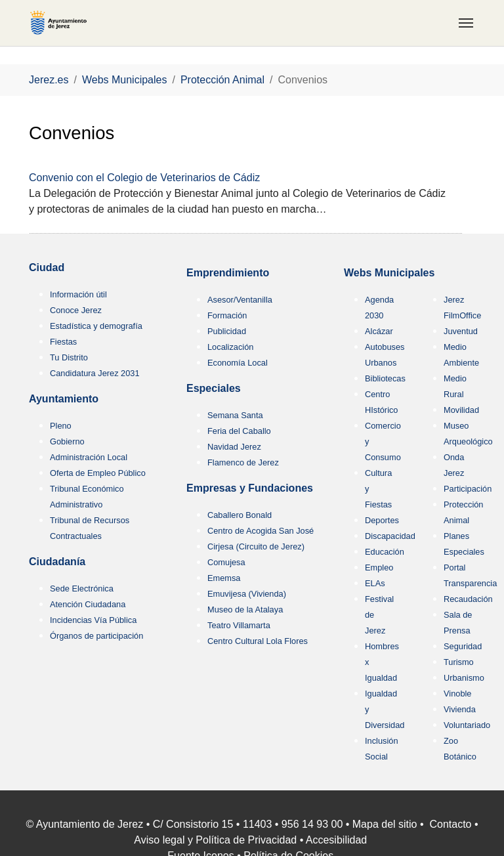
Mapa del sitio (385, 824)
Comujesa (226, 562)
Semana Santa (235, 415)
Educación (385, 552)
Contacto (450, 824)
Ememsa (224, 578)
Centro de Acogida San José (261, 531)
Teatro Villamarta (239, 625)
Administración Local (89, 457)
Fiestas (63, 342)
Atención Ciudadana (88, 604)
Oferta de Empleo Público (98, 473)
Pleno (61, 426)
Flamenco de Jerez (243, 462)
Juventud (461, 331)
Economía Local (238, 363)
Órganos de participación (96, 636)
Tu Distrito (69, 357)
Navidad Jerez (234, 447)
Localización (230, 347)
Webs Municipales (389, 273)
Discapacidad (390, 536)
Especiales (214, 388)
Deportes (382, 520)
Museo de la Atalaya (245, 610)
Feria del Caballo (239, 431)
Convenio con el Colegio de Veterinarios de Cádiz (144, 178)
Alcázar (379, 331)
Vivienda (460, 709)
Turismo (459, 662)
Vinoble (457, 694)
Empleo (379, 567)
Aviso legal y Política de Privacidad (215, 840)
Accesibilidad (336, 840)
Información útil (78, 294)
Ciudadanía (57, 562)
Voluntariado (467, 725)
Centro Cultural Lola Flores (258, 641)
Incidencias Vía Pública (93, 620)
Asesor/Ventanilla (240, 300)
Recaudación (468, 599)
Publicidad (227, 331)
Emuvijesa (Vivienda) (247, 594)
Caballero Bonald (240, 515)
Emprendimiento (228, 273)
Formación (227, 315)
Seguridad (463, 646)
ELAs (375, 583)
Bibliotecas (385, 378)
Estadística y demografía (96, 326)
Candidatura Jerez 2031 (95, 373)
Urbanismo (464, 678)
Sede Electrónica (82, 588)
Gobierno (67, 441)
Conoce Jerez (76, 310)
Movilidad (461, 410)
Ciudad (47, 267)
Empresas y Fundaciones (250, 488)
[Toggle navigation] (466, 23)
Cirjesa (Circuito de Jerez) (256, 546)
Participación (468, 489)
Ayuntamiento (64, 399)
